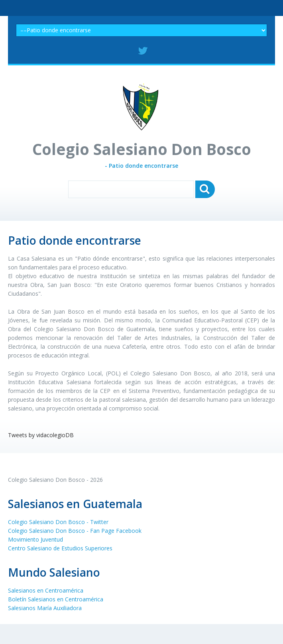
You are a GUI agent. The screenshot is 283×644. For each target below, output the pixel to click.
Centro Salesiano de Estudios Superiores (60, 548)
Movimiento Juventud (35, 539)
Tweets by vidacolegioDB (41, 435)
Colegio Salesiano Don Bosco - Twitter (58, 522)
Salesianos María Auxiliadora (45, 608)
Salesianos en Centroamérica (46, 590)
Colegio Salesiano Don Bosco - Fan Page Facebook (75, 531)
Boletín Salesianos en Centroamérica (56, 599)
